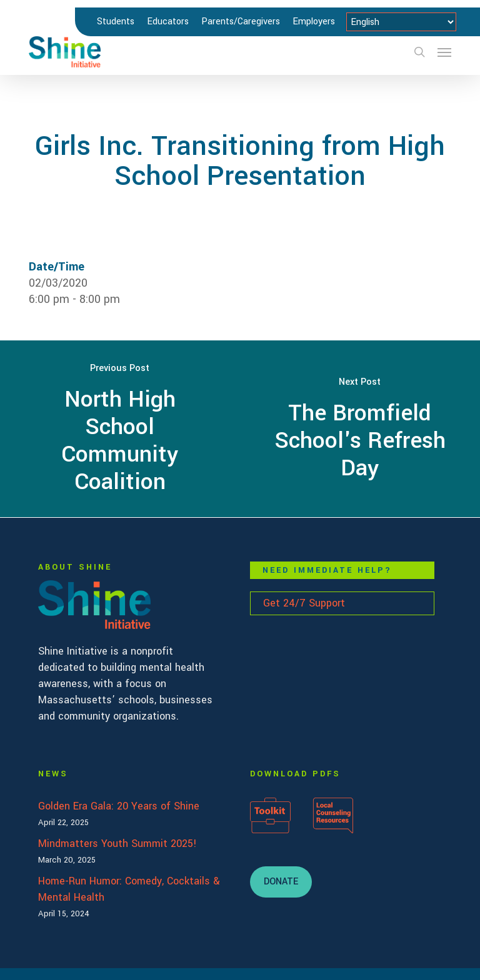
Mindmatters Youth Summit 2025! (117, 844)
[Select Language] (401, 22)
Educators (168, 22)
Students (116, 22)
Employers (314, 22)
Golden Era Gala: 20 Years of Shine (119, 806)
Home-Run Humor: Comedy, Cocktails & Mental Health (129, 889)
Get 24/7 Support (304, 603)
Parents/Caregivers (241, 22)
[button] (444, 52)
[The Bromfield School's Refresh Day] (360, 429)
